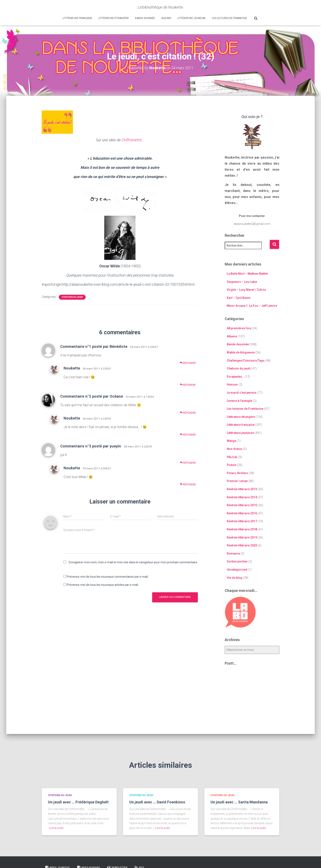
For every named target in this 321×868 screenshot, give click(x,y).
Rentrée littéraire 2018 (242, 529)
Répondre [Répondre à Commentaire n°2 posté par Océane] (188, 413)
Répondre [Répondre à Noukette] (188, 385)
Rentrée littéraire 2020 (242, 545)
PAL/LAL (232, 457)
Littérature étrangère (114, 18)
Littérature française (77, 18)
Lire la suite (56, 828)
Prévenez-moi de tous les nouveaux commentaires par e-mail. (108, 577)
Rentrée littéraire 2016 (242, 513)
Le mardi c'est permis (242, 393)
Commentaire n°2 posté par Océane (92, 396)
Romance (233, 554)
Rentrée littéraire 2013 (242, 489)
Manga (231, 441)
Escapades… (235, 377)
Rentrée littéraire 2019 (242, 537)
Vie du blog (234, 578)
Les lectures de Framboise (229, 18)
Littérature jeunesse (192, 18)
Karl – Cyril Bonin (239, 298)
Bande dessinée (145, 18)
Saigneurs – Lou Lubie (242, 282)
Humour (232, 385)
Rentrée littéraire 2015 (242, 505)
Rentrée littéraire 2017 (242, 521)
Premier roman (237, 481)
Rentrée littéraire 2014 (242, 497)
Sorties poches (237, 561)
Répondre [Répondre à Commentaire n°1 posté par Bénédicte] (188, 363)
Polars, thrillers (237, 473)
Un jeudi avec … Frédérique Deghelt (78, 802)
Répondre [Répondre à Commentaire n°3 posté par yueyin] (188, 463)
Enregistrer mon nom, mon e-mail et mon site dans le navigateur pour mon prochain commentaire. (133, 562)
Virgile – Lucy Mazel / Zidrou (246, 290)
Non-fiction (234, 449)
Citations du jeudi (72, 297)
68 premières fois (239, 328)
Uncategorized (237, 570)
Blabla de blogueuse (241, 352)
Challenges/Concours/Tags (246, 361)
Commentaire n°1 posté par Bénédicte (94, 346)
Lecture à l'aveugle (239, 401)
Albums (166, 18)
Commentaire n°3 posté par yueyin (91, 446)
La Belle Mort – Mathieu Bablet (247, 274)
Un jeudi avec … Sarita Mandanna (239, 802)
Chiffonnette (132, 140)
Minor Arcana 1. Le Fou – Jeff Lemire (252, 306)
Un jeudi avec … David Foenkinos (157, 802)
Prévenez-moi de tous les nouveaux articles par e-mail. (103, 585)
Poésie (232, 465)
